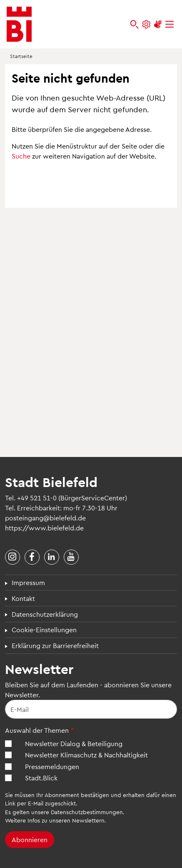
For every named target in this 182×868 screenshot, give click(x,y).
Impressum (28, 582)
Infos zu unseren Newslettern (66, 820)
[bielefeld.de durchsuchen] (135, 24)
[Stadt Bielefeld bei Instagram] (12, 557)
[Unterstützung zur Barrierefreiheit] (158, 24)
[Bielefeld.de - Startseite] (19, 24)
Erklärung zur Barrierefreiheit (55, 645)
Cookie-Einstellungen (44, 630)
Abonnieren (30, 839)
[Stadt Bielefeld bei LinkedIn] (52, 557)
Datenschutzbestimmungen (87, 812)
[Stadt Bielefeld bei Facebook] (32, 557)
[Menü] (170, 24)
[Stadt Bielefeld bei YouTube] (71, 557)
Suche (21, 156)
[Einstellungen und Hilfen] (146, 24)
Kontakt (23, 598)
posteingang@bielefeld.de (45, 518)
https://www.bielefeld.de (44, 528)
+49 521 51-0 (37, 498)
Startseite (21, 56)
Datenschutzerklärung (45, 614)
